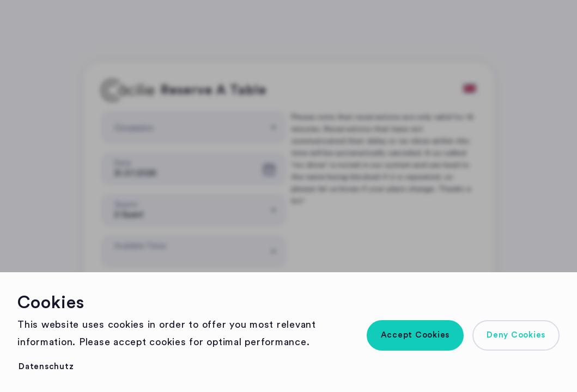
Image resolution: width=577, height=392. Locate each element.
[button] (415, 335)
